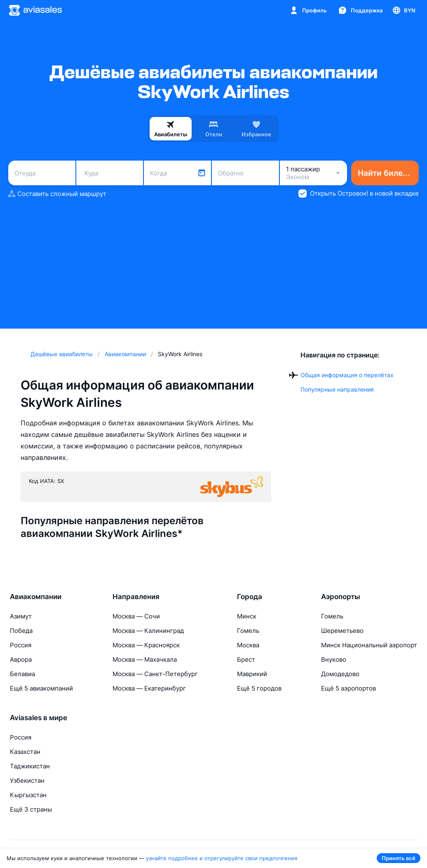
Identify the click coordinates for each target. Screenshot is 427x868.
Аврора (21, 659)
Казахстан (25, 752)
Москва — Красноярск (146, 645)
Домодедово (340, 674)
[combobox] (42, 173)
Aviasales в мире (39, 718)
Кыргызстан (28, 795)
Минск (247, 616)
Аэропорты (341, 597)
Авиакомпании (36, 597)
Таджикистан (30, 766)
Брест (246, 659)
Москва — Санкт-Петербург (155, 674)
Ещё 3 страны (31, 809)
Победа (21, 631)
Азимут (21, 616)
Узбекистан (27, 780)
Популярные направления (337, 389)
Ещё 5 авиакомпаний (41, 688)
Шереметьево (342, 631)
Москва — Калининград (148, 631)
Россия (21, 645)
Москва (248, 645)
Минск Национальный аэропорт (369, 645)
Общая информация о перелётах (347, 375)
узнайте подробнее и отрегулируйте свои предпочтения (222, 858)
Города (250, 597)
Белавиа (22, 674)
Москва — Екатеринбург (149, 688)
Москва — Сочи (136, 616)
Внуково (334, 659)
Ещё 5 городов (259, 688)
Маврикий (252, 674)
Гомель (248, 631)
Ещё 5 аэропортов (348, 688)
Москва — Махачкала (145, 659)
